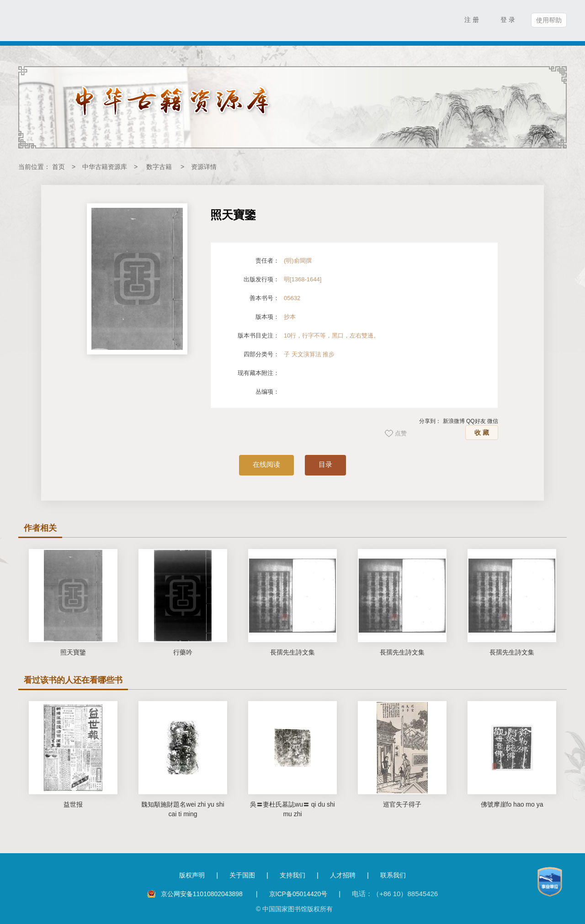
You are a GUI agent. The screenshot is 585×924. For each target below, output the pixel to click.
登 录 (508, 20)
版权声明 (192, 875)
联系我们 (393, 875)
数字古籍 (159, 167)
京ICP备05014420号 (298, 894)
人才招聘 (343, 875)
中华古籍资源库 (105, 167)
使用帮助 (549, 20)
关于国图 (242, 875)
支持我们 (292, 875)
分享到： (430, 421)
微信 (493, 421)
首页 (58, 167)
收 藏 (482, 433)
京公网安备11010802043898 (203, 894)
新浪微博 (454, 421)
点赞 (401, 433)
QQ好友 (476, 421)
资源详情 (204, 167)
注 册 (472, 20)
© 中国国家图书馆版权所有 (294, 909)
